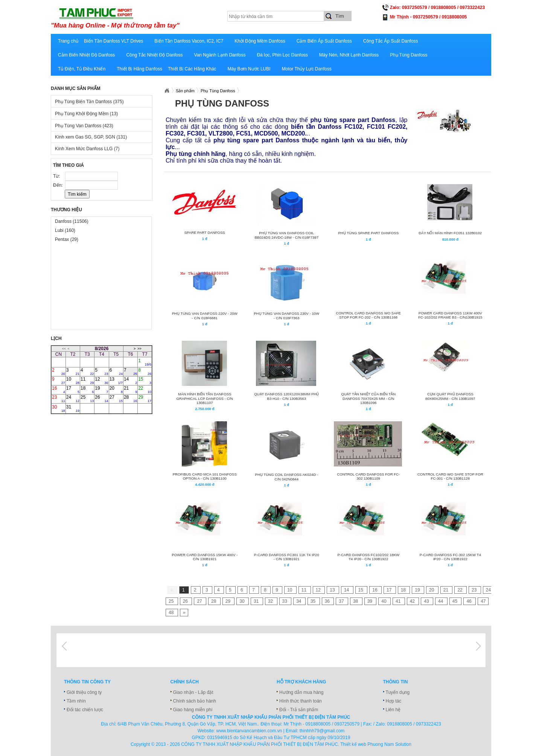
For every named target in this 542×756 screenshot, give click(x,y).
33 (285, 601)
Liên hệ (393, 710)
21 (130, 390)
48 (172, 613)
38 (356, 601)
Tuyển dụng (398, 692)
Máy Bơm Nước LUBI (249, 69)
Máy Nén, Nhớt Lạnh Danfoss (349, 55)
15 (145, 381)
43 (427, 601)
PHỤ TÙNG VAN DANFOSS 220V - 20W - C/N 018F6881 (205, 316)
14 (130, 381)
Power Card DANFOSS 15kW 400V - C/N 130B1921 (205, 557)
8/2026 (102, 349)
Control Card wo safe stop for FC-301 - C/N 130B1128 (450, 476)
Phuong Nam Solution (389, 744)
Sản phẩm (185, 91)
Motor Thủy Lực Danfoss (307, 69)
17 (73, 390)
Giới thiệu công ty (84, 692)
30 (59, 408)
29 (145, 399)
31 (73, 408)
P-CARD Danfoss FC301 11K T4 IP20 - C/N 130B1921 (287, 557)
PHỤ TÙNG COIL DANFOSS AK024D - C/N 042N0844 (287, 477)
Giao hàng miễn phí (193, 710)
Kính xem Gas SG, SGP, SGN (91, 137)
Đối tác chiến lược (85, 710)
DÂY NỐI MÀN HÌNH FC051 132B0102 (450, 233)
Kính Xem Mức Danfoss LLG (87, 149)
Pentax (67, 239)
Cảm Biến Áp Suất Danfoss (324, 41)
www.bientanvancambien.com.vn (249, 731)
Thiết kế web (353, 744)
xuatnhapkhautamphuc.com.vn (144, 18)
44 (441, 601)
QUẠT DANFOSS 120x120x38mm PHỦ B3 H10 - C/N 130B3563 (286, 396)
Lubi (65, 230)
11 (87, 381)
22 (145, 390)
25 (87, 399)
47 (483, 601)
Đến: (59, 185)
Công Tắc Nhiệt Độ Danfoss (154, 55)
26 (101, 399)
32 (271, 601)
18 (87, 390)
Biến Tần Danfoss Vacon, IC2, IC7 (189, 41)
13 (116, 381)
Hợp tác (394, 701)
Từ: (57, 176)
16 (59, 390)
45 (456, 601)
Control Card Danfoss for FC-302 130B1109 (368, 476)
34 (299, 601)
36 (328, 601)
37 (342, 601)
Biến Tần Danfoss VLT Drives (113, 41)
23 (59, 399)
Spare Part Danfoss (205, 232)
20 (116, 390)
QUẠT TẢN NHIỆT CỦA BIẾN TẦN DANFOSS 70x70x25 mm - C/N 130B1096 (368, 398)
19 (101, 390)
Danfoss (72, 221)
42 (413, 601)
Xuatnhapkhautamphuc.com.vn (167, 91)
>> (139, 349)
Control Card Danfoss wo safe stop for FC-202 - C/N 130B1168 (368, 315)
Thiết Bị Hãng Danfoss (139, 69)
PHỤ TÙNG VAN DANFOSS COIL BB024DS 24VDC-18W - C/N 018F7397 (286, 235)
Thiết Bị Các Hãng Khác (192, 69)
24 (73, 399)
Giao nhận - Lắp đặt (193, 692)
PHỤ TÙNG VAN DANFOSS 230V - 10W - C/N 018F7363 (286, 316)
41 (399, 601)
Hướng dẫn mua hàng (301, 692)
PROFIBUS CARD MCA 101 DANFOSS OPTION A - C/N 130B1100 (205, 476)
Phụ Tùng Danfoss (409, 55)
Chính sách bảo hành (195, 701)
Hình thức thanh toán (301, 701)
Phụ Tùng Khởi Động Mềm (86, 114)
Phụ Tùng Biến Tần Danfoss (89, 102)
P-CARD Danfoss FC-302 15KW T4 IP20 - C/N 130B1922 (450, 557)
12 (101, 381)
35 (314, 601)
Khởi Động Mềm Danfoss (260, 41)
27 (116, 399)
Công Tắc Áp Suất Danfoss (391, 41)
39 (371, 601)
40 (384, 601)
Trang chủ (68, 41)
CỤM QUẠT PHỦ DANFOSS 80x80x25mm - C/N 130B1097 (450, 396)
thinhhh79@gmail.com (322, 731)
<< (64, 349)
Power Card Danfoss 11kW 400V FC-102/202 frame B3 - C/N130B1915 (450, 315)
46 (470, 601)
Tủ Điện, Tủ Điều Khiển (82, 69)
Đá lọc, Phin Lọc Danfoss (282, 55)
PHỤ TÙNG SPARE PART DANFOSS (368, 233)
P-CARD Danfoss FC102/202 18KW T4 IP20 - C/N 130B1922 (368, 557)
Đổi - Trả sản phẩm (299, 710)
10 (73, 381)
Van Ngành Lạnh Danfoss (220, 55)
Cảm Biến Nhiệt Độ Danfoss (86, 55)
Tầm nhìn (76, 701)
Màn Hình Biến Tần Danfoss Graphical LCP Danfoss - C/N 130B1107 (205, 398)
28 (130, 399)
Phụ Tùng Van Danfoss (84, 126)
